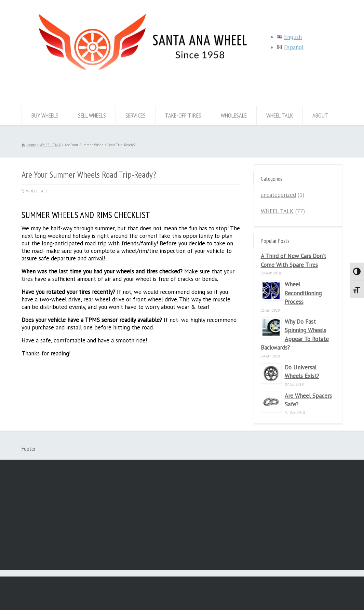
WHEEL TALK (280, 115)
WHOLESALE (234, 115)
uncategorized (278, 195)
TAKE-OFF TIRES (183, 115)
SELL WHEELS (92, 115)
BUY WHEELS (45, 115)
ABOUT (320, 115)
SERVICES (136, 115)
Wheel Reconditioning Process (303, 293)
